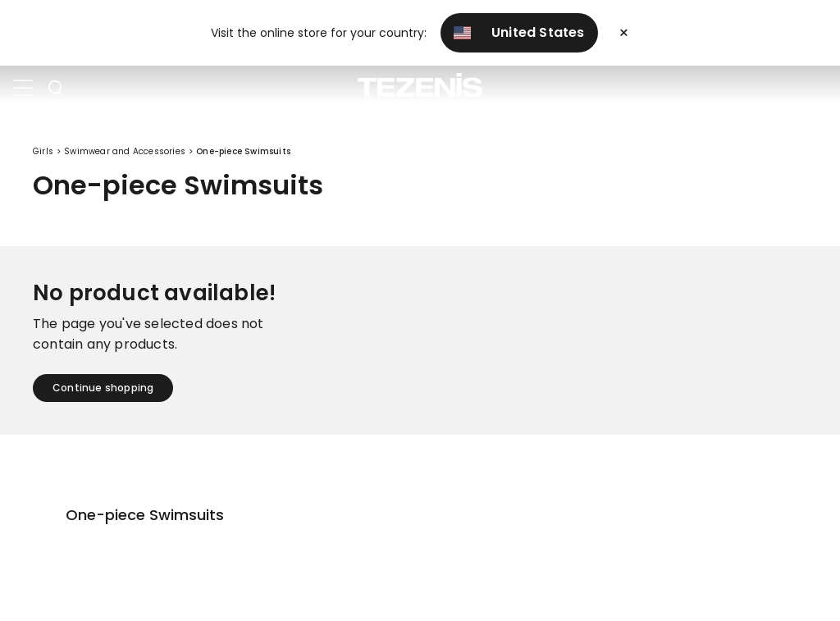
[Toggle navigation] (23, 89)
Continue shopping (103, 388)
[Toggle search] (56, 89)
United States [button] (519, 32)
